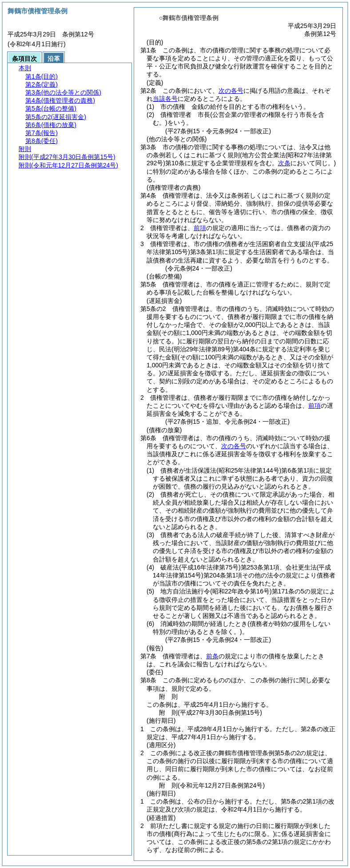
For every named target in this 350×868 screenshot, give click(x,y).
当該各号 (165, 99)
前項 (200, 228)
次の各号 (231, 91)
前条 (212, 656)
